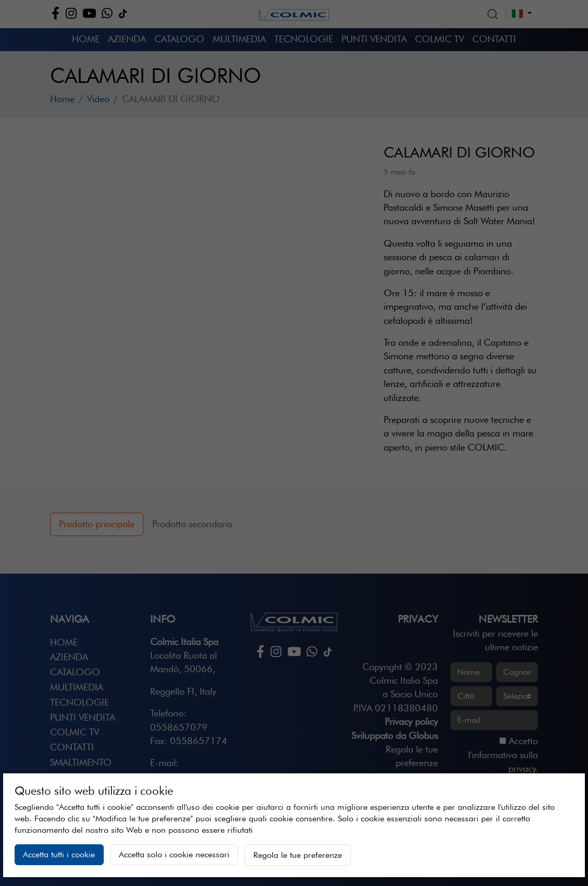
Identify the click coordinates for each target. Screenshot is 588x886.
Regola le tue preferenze (298, 855)
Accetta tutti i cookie (59, 854)
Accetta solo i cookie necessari (174, 854)
